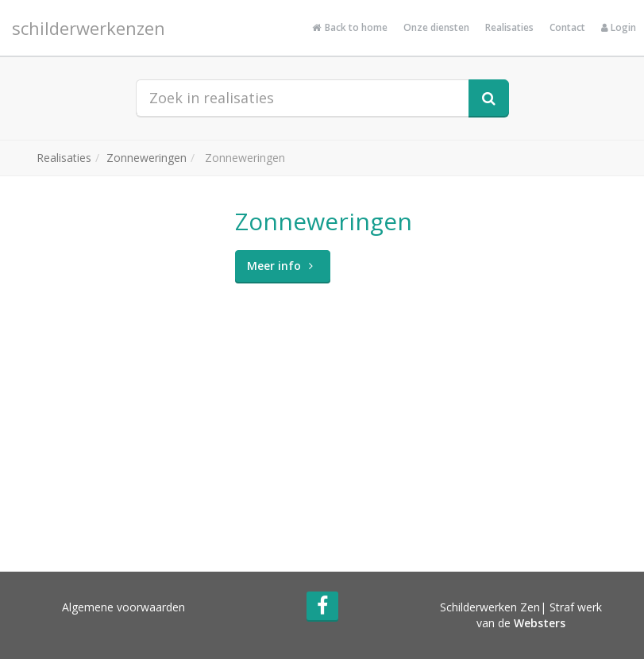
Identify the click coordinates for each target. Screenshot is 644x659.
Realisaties (509, 27)
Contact (567, 27)
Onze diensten (436, 27)
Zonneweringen (147, 158)
